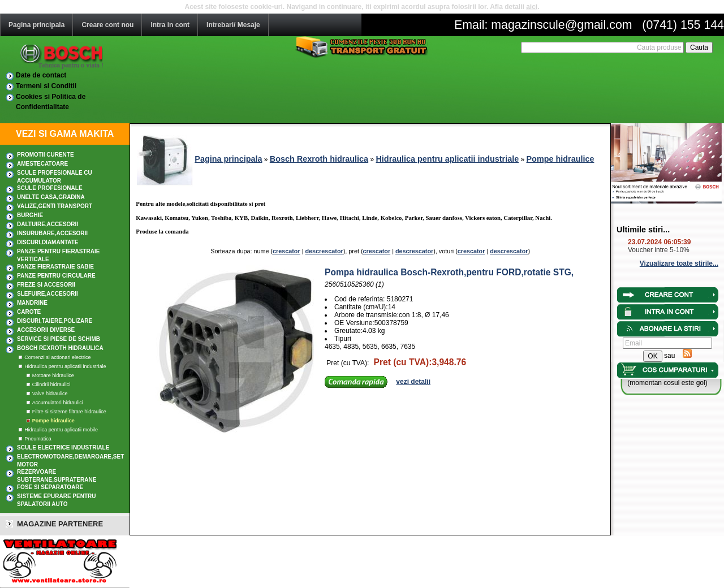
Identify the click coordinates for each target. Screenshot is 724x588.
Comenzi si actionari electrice (57, 357)
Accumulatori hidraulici (58, 403)
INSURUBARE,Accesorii (52, 233)
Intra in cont (170, 25)
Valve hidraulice (50, 394)
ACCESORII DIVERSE (46, 330)
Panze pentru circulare (56, 276)
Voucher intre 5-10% (659, 250)
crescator (286, 251)
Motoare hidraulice (53, 375)
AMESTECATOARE (42, 164)
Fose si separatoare (50, 487)
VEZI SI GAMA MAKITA (65, 134)
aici (532, 7)
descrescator (324, 251)
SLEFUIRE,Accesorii (48, 294)
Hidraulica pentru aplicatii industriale (65, 366)
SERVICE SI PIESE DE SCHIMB (59, 339)
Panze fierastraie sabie (55, 267)
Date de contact (41, 75)
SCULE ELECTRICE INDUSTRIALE (63, 448)
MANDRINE (32, 303)
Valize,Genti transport (55, 206)
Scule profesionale (50, 188)
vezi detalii (413, 382)
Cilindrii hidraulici (51, 384)
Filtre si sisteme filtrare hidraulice (69, 412)
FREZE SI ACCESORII (46, 285)
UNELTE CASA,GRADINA (51, 197)
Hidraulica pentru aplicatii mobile (61, 430)
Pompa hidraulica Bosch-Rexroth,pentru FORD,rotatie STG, (449, 272)
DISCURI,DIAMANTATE (48, 242)
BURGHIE (30, 215)
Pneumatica (38, 439)
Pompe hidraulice (53, 421)
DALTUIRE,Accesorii (48, 224)
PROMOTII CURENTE (46, 155)
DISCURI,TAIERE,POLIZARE (55, 321)
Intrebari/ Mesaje (233, 25)
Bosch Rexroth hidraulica (60, 348)
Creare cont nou (107, 25)
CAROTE (29, 312)
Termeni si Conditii (46, 86)
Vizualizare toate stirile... (679, 263)
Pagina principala (36, 25)
